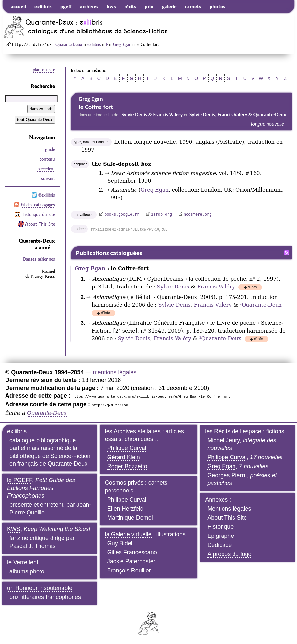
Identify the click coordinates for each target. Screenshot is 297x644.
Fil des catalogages (38, 205)
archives (89, 6)
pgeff (66, 6)
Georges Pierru (227, 475)
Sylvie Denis (173, 287)
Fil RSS (287, 253)
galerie (169, 6)
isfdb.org (161, 215)
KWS (14, 529)
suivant (48, 178)
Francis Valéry (216, 287)
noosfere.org (198, 215)
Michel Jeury (223, 440)
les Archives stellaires (133, 431)
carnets (193, 6)
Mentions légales (229, 509)
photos (217, 6)
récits (130, 6)
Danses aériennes (39, 259)
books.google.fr (122, 215)
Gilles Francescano (132, 552)
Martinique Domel (130, 518)
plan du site (44, 70)
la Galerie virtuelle (128, 534)
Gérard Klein (124, 457)
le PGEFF (20, 480)
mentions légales (114, 372)
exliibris (43, 6)
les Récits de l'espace (233, 431)
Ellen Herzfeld (125, 509)
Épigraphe (221, 536)
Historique (220, 527)
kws (111, 6)
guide (50, 149)
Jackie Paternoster (131, 561)
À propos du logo (229, 554)
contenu (47, 159)
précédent (46, 169)
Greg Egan (122, 44)
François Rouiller (129, 571)
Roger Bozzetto (127, 466)
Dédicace (219, 545)
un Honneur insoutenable (40, 588)
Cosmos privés (124, 483)
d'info (252, 288)
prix (149, 6)
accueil (18, 6)
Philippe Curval (127, 448)
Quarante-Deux (69, 44)
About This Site (40, 224)
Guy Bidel (120, 543)
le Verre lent (23, 562)
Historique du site (38, 214)
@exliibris (47, 195)
